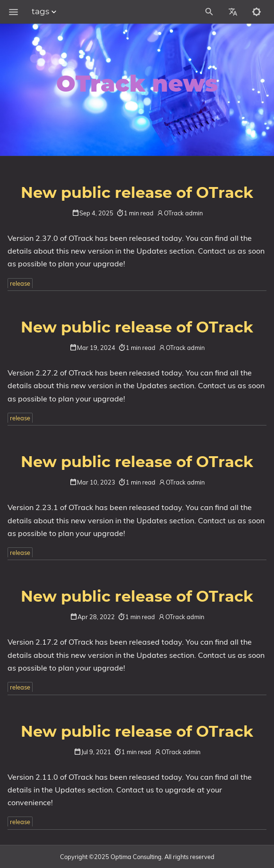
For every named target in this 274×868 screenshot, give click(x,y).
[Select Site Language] (233, 12)
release (20, 283)
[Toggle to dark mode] (257, 12)
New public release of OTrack (137, 193)
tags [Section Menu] (45, 12)
